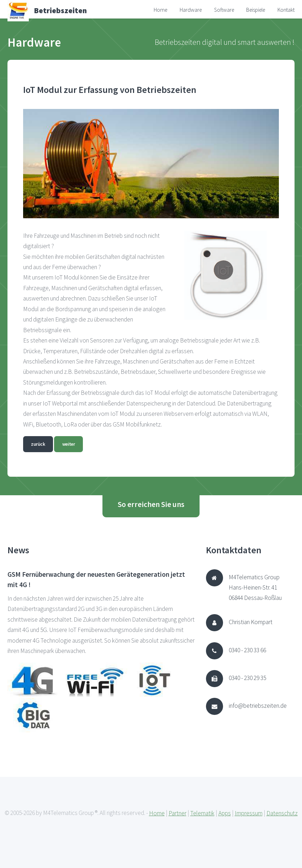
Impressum (249, 813)
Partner (178, 813)
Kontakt (286, 10)
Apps (225, 813)
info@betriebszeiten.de (258, 706)
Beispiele (256, 10)
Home (160, 10)
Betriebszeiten (60, 11)
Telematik (202, 813)
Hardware (191, 10)
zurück (38, 444)
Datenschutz (282, 813)
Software (224, 10)
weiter (69, 444)
